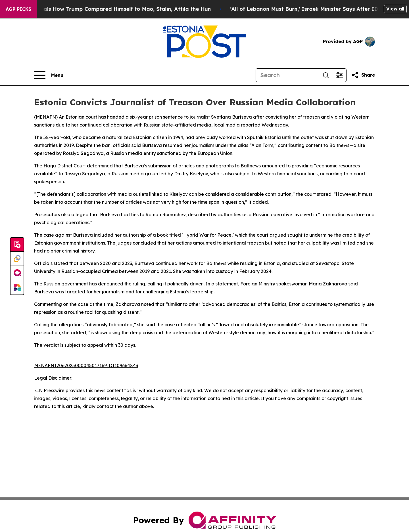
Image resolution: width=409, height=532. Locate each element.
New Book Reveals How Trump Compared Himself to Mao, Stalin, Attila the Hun (115, 9)
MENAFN (46, 117)
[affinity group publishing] (17, 273)
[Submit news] (17, 245)
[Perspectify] (17, 259)
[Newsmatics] (17, 287)
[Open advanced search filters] (339, 75)
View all (395, 9)
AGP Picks (18, 9)
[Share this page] (363, 75)
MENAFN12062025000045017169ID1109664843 (86, 365)
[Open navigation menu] (49, 75)
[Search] (287, 75)
